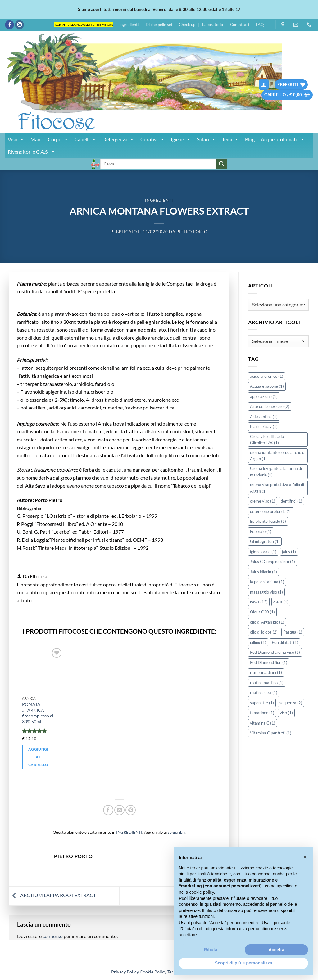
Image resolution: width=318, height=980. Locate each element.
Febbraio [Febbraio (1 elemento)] (261, 531)
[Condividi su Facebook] (108, 810)
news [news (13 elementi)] (259, 602)
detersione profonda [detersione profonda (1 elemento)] (271, 511)
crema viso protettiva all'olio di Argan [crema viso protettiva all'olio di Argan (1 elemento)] (277, 488)
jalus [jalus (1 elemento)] (289, 552)
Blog (250, 139)
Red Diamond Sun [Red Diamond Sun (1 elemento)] (269, 662)
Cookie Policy (153, 972)
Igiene (181, 139)
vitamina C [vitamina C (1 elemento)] (263, 723)
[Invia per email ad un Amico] (119, 810)
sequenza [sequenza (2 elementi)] (291, 703)
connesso (53, 936)
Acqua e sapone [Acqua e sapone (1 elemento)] (267, 386)
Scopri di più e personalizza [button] (243, 963)
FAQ (260, 25)
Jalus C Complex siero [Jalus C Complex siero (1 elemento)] (273, 562)
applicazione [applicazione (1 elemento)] (264, 396)
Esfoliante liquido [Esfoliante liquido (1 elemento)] (268, 521)
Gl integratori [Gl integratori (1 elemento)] (265, 541)
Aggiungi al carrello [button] (38, 757)
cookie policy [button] (201, 892)
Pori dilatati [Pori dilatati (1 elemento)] (285, 642)
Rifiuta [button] (211, 950)
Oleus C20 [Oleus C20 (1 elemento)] (262, 612)
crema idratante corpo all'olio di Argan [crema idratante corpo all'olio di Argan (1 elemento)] (278, 455)
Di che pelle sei (159, 25)
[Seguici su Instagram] (19, 25)
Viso (16, 139)
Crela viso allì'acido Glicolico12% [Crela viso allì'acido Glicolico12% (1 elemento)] (267, 440)
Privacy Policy (125, 972)
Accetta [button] (277, 950)
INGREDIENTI (159, 200)
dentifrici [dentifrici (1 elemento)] (291, 501)
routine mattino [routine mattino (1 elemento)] (267, 683)
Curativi (152, 139)
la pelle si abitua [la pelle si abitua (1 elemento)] (267, 582)
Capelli (85, 139)
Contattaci (240, 25)
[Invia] (222, 164)
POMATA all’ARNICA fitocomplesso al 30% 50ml (38, 713)
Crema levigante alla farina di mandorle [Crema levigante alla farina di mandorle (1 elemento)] (276, 472)
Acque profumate (283, 139)
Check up (187, 25)
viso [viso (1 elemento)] (286, 713)
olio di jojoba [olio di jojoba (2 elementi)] (264, 632)
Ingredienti (129, 25)
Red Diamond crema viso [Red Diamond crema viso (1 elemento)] (275, 652)
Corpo (58, 139)
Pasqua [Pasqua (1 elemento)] (293, 632)
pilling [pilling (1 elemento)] (258, 642)
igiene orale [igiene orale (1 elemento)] (263, 552)
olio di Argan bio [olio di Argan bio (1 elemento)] (267, 622)
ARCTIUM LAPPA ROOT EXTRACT (53, 895)
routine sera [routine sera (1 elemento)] (264, 693)
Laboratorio (213, 25)
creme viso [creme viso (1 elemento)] (263, 501)
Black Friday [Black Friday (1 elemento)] (264, 427)
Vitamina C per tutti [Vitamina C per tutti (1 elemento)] (271, 733)
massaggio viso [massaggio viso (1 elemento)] (266, 592)
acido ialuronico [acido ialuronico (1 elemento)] (267, 376)
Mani (36, 139)
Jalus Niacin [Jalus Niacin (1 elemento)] (263, 572)
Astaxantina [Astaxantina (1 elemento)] (264, 417)
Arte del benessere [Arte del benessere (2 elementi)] (270, 406)
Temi (230, 139)
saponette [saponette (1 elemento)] (262, 703)
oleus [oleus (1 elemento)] (281, 602)
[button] (264, 85)
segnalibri (176, 832)
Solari (206, 139)
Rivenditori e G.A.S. (32, 152)
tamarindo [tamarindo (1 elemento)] (262, 713)
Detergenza (118, 139)
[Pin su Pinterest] (131, 810)
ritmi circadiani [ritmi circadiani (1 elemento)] (266, 672)
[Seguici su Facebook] (9, 25)
